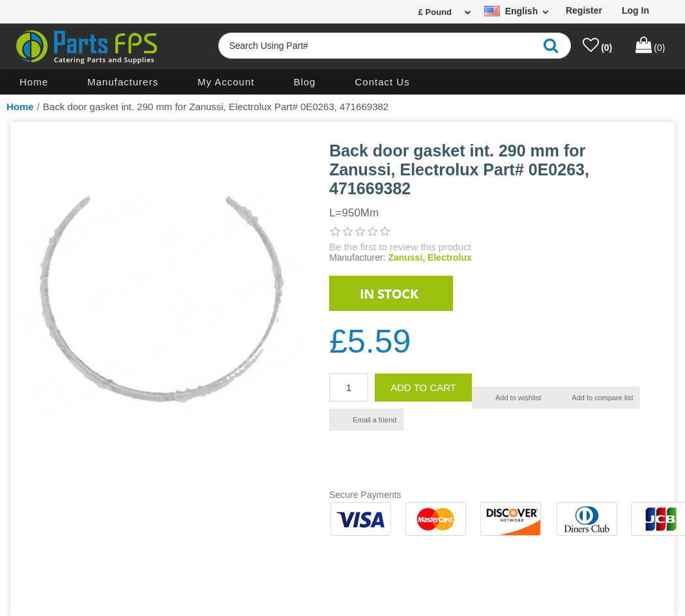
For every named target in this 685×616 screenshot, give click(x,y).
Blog (304, 82)
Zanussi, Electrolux (430, 257)
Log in (635, 10)
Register (584, 10)
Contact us (382, 82)
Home (34, 82)
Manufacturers (123, 82)
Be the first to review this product (400, 247)
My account (226, 82)
